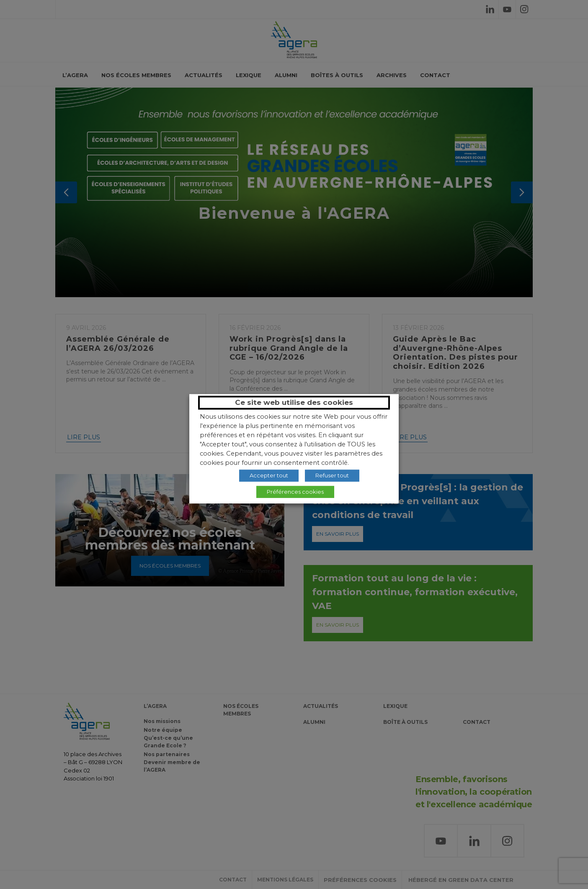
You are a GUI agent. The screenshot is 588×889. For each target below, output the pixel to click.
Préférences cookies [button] (295, 492)
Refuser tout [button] (332, 475)
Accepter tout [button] (269, 475)
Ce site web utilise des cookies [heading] (294, 402)
